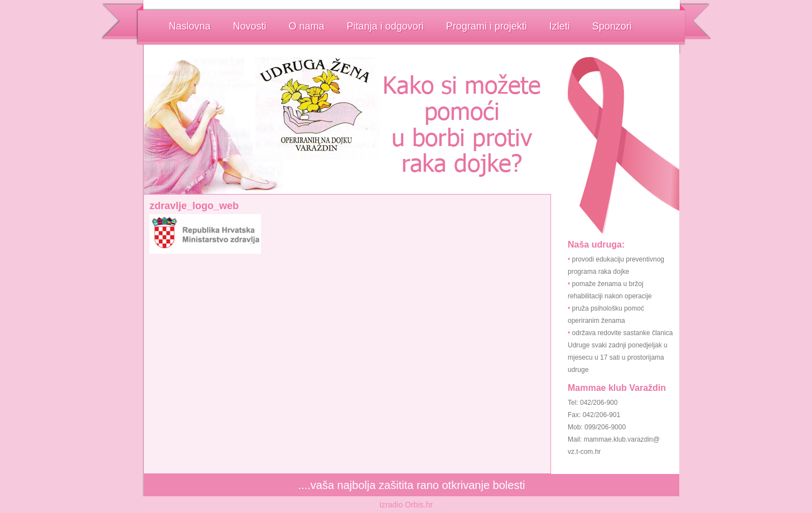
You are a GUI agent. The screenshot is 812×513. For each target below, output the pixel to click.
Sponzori (612, 26)
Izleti (560, 26)
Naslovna (190, 26)
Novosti (250, 26)
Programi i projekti (487, 26)
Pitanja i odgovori (385, 26)
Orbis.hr (419, 505)
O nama (307, 26)
